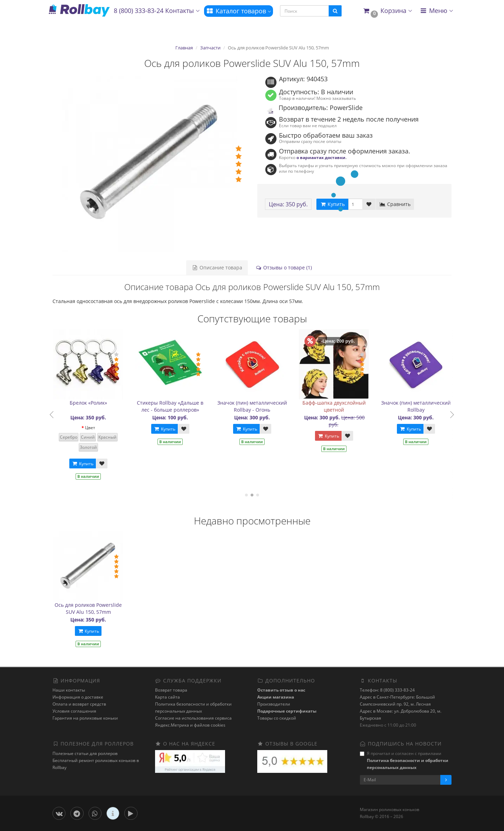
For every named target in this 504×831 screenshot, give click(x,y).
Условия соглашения (74, 711)
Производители (274, 704)
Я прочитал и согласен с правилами (404, 760)
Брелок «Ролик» (92, 403)
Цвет (94, 428)
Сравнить (395, 204)
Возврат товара (171, 690)
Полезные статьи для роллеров (85, 753)
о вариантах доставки (321, 157)
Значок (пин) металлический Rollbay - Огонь (256, 406)
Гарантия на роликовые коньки (85, 718)
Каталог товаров (239, 11)
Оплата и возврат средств (79, 704)
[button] (387, 11)
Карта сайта (167, 697)
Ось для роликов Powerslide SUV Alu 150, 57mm (88, 608)
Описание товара (217, 267)
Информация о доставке (78, 697)
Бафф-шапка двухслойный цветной (338, 406)
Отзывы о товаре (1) (284, 267)
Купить (86, 464)
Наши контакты (69, 690)
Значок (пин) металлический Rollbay (419, 406)
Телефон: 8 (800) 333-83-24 (387, 690)
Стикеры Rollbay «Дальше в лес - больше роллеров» (174, 406)
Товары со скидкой (277, 718)
